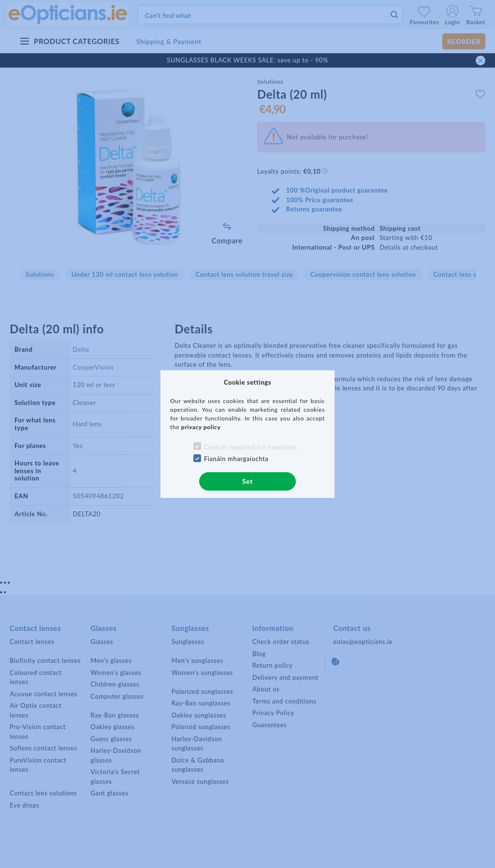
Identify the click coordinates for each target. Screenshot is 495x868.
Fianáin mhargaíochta (236, 459)
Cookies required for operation (250, 447)
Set (247, 481)
